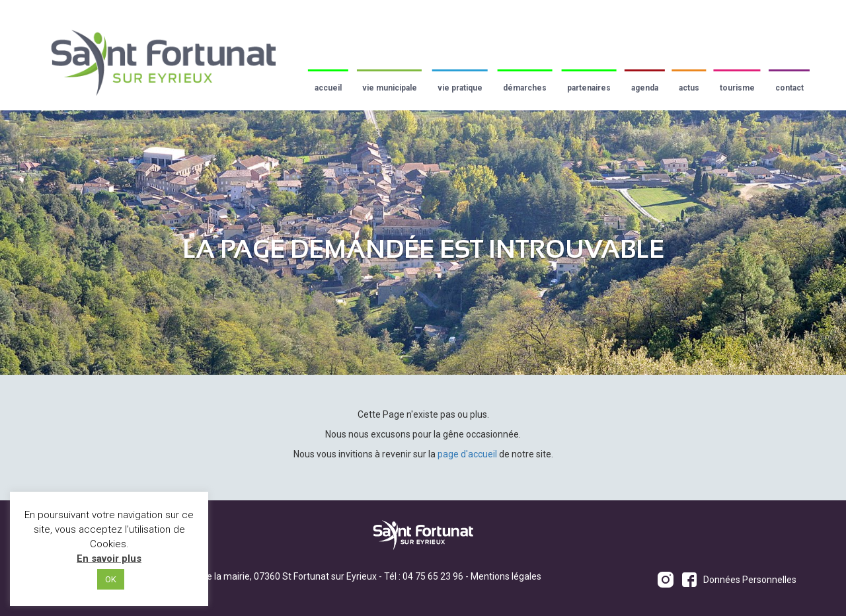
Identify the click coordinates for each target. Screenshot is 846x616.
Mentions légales (506, 576)
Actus (689, 88)
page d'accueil (467, 454)
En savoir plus (109, 558)
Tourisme (737, 88)
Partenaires (589, 88)
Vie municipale (390, 88)
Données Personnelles (750, 580)
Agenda (645, 88)
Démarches (525, 88)
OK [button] (111, 579)
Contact (789, 88)
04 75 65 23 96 (433, 576)
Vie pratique (460, 88)
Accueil (328, 88)
